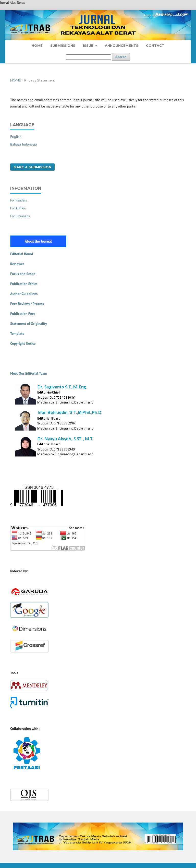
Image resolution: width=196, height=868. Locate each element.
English (16, 137)
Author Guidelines (24, 294)
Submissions (63, 45)
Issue (89, 45)
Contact (155, 45)
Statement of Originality (29, 324)
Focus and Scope (23, 274)
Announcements (122, 45)
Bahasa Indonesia (23, 144)
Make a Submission (32, 167)
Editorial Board (22, 254)
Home (37, 45)
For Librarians (20, 216)
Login (183, 14)
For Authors (18, 208)
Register (164, 14)
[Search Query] (89, 57)
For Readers (19, 200)
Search (121, 57)
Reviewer (17, 264)
